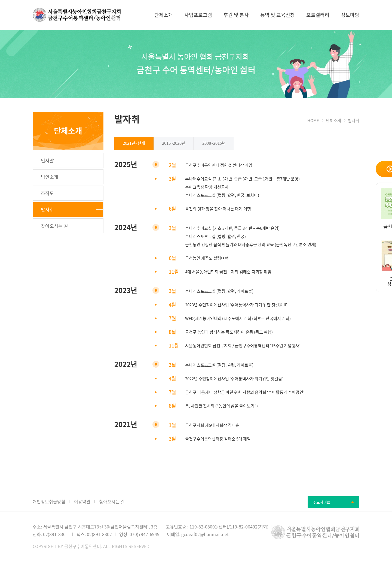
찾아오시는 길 (112, 501)
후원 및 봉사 (236, 15)
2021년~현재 (134, 143)
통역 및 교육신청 (278, 15)
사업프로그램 (198, 15)
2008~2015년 (214, 143)
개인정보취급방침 (49, 501)
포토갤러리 (318, 15)
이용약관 (82, 501)
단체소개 (164, 15)
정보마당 (350, 15)
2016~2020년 (174, 143)
